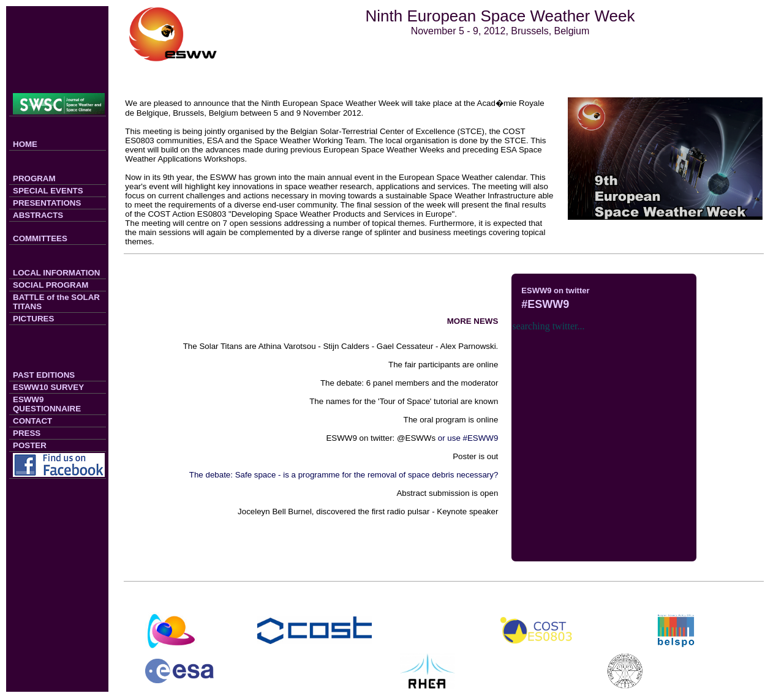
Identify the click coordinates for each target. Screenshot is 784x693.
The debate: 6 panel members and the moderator (409, 383)
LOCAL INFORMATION (56, 273)
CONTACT (32, 421)
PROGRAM (34, 178)
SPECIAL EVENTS (48, 191)
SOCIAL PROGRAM (51, 285)
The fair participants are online (443, 365)
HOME (25, 144)
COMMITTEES (40, 238)
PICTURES (33, 319)
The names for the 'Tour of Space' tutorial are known (404, 401)
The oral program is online (450, 420)
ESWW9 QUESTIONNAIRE (47, 404)
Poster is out (475, 456)
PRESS (27, 433)
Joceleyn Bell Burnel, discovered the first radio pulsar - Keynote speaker (368, 511)
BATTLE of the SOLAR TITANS (56, 302)
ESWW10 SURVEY (48, 387)
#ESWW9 (545, 304)
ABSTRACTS (38, 215)
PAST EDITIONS (44, 375)
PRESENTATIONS (47, 203)
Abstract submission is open (447, 493)
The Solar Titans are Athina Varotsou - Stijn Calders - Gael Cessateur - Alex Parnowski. (341, 346)
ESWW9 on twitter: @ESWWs (381, 438)
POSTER (30, 445)
